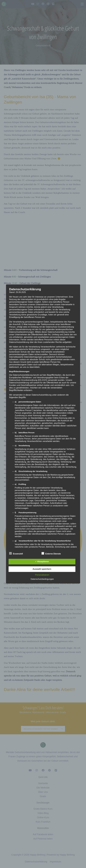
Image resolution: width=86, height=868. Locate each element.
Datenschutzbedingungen (42, 579)
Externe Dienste (51, 553)
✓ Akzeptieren (42, 562)
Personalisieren (42, 575)
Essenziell (16, 553)
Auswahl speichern (42, 569)
